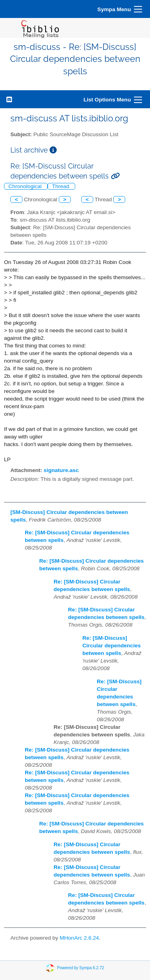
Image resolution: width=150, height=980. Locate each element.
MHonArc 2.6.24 (79, 938)
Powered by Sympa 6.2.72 (81, 968)
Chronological (26, 186)
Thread (61, 186)
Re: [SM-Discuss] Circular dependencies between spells (112, 646)
